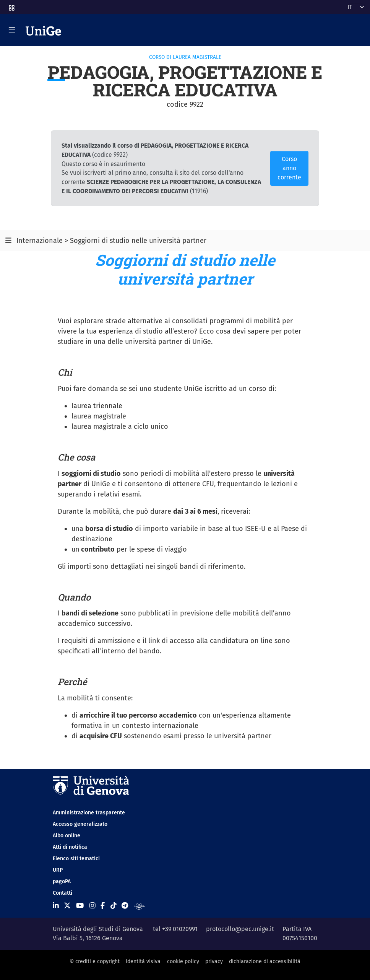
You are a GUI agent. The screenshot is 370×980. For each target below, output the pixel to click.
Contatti (62, 893)
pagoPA (62, 882)
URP (58, 870)
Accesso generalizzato (80, 824)
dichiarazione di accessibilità (265, 961)
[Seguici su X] (67, 905)
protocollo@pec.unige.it (240, 929)
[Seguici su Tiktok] (114, 905)
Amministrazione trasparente (89, 813)
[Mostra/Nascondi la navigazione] (12, 30)
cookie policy (183, 961)
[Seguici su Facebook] (103, 905)
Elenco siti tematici (76, 859)
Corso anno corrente (289, 168)
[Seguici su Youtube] (80, 905)
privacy (214, 961)
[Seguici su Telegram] (125, 905)
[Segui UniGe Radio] (139, 905)
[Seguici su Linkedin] (56, 905)
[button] (11, 6)
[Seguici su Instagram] (92, 905)
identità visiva (143, 961)
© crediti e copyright (95, 961)
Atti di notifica (70, 847)
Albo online (67, 836)
